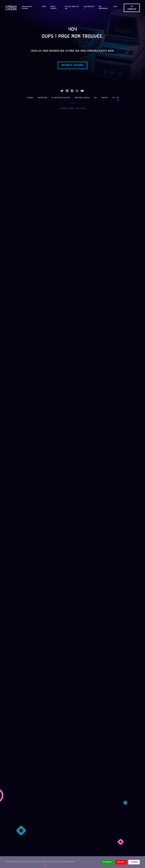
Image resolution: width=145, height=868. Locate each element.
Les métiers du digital (61, 98)
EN (113, 98)
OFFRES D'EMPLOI (53, 8)
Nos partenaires (103, 8)
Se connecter (132, 8)
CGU (95, 98)
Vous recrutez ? (89, 8)
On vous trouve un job (72, 8)
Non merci (121, 862)
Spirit (44, 7)
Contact (105, 98)
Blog (115, 7)
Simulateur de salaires (27, 8)
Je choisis (134, 862)
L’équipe (30, 98)
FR (118, 98)
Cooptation (42, 98)
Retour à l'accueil (73, 65)
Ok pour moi (107, 862)
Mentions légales (82, 98)
